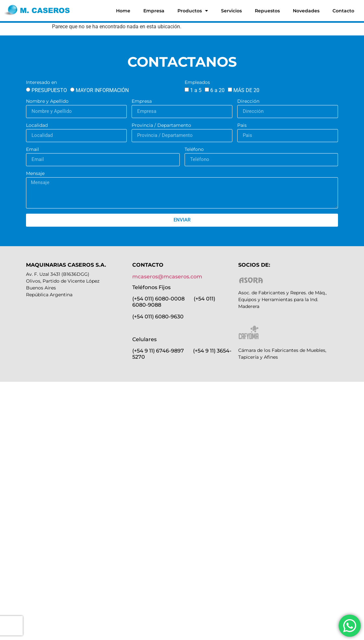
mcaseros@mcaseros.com (167, 277)
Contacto (343, 11)
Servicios (231, 11)
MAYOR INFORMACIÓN (102, 90)
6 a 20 (217, 90)
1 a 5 (196, 90)
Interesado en (41, 83)
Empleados (197, 83)
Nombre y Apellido (47, 101)
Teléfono (194, 150)
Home (123, 11)
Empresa (154, 11)
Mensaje (35, 174)
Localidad (37, 126)
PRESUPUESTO (49, 90)
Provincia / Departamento (161, 126)
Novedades (306, 11)
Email (32, 150)
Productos (193, 11)
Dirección (248, 101)
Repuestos (267, 11)
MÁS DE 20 (246, 90)
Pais (242, 126)
